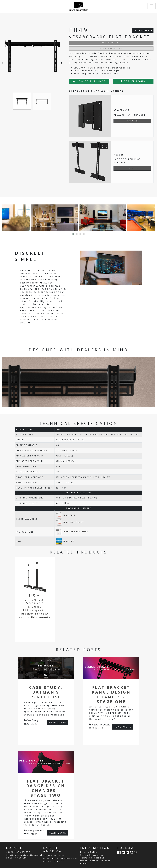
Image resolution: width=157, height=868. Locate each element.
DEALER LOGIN (133, 81)
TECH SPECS (143, 31)
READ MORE (57, 723)
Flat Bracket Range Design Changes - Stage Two (46, 788)
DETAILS (132, 121)
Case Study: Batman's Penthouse (46, 692)
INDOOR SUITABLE (111, 43)
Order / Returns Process (95, 861)
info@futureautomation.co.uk (24, 855)
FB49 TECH (66, 515)
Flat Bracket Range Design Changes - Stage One (111, 694)
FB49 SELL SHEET (70, 522)
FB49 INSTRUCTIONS (72, 532)
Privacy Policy (89, 852)
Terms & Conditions (92, 858)
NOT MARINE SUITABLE (111, 48)
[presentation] (3, 62)
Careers (85, 863)
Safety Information (92, 855)
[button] (73, 234)
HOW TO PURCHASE (89, 81)
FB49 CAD (65, 541)
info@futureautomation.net (60, 858)
